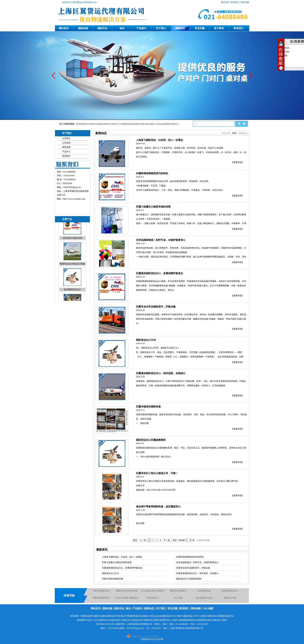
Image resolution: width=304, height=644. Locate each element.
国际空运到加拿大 (178, 593)
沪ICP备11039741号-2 (106, 624)
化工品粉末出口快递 (104, 620)
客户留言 (219, 28)
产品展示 (141, 28)
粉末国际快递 (204, 593)
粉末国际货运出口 (72, 297)
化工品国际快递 (123, 124)
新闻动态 (180, 28)
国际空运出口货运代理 (127, 593)
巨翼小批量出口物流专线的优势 (153, 207)
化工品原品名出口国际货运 (140, 620)
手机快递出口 (153, 600)
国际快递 (83, 28)
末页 (175, 540)
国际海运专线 (109, 124)
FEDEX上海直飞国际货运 (127, 600)
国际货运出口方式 (146, 340)
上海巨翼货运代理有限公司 (140, 624)
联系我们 (235, 2)
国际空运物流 (96, 124)
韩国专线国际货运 (101, 600)
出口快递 (178, 600)
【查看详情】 (237, 162)
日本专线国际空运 (101, 593)
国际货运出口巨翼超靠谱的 (151, 440)
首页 (234, 133)
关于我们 (161, 28)
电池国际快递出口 (171, 124)
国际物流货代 (83, 124)
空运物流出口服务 (219, 620)
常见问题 (200, 28)
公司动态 (66, 143)
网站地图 (245, 2)
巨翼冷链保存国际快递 (148, 407)
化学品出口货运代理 (72, 246)
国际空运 (102, 28)
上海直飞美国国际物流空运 (184, 620)
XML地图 (208, 608)
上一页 (143, 540)
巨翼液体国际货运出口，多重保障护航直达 (160, 273)
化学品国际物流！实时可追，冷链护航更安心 (161, 240)
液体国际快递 (138, 124)
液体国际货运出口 (230, 593)
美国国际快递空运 (225, 616)
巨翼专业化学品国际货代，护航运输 (156, 307)
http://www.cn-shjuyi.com (74, 199)
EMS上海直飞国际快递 (181, 616)
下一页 (167, 540)
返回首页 (225, 2)
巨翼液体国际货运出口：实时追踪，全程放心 (161, 373)
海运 (122, 28)
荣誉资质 (66, 147)
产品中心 (66, 152)
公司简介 (66, 138)
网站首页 (64, 28)
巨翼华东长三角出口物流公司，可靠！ (157, 473)
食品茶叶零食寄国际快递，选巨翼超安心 (158, 507)
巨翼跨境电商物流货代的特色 (152, 173)
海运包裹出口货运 (153, 124)
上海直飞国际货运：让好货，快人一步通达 (160, 140)
